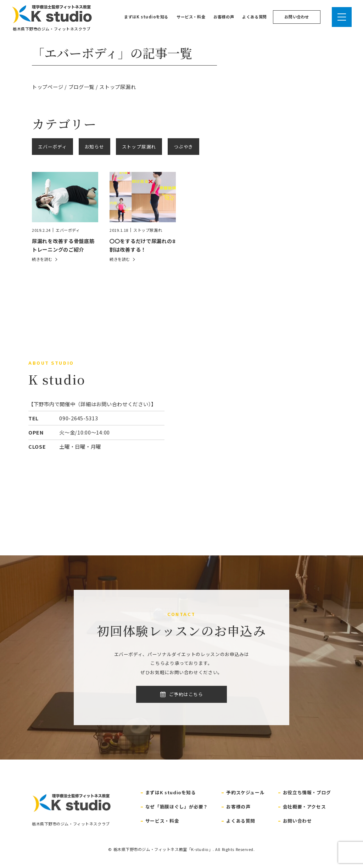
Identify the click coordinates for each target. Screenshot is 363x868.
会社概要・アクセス (305, 807)
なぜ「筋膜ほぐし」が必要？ (177, 807)
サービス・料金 (191, 17)
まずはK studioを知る (146, 17)
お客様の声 (224, 17)
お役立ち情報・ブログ (307, 792)
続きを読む (42, 259)
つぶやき (183, 147)
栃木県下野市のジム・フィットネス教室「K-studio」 (163, 849)
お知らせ (94, 147)
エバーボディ (52, 147)
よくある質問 (254, 17)
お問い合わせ (297, 17)
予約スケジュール (245, 792)
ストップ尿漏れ (139, 147)
